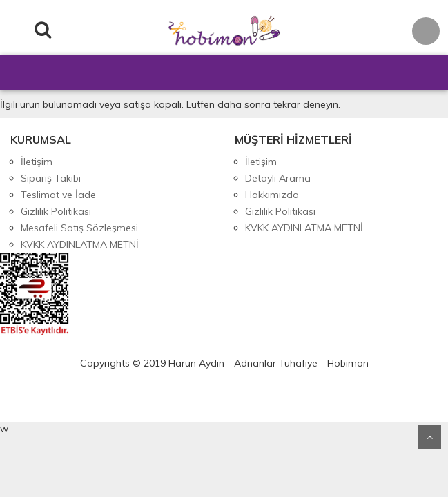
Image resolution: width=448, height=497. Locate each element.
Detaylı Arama (278, 178)
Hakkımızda (272, 195)
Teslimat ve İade (58, 195)
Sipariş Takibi (51, 178)
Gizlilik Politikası (56, 211)
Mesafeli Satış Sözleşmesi (79, 228)
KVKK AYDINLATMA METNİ (80, 244)
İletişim (37, 162)
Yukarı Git (429, 437)
